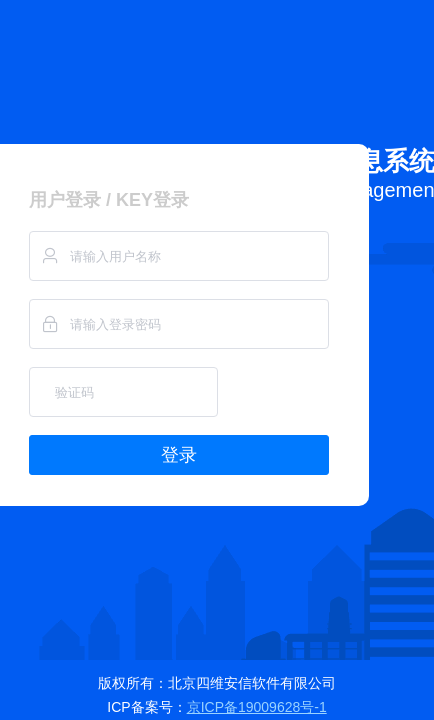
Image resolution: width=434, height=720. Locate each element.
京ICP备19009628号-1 (257, 707)
